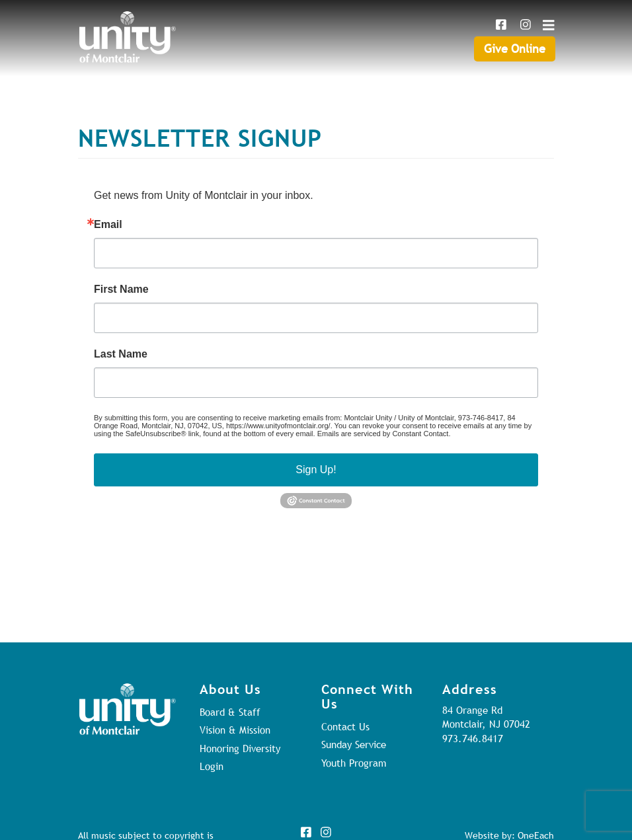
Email (108, 225)
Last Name (121, 354)
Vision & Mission (235, 730)
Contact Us (345, 726)
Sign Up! (316, 470)
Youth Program (354, 763)
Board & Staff (230, 712)
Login (212, 766)
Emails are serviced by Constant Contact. (384, 434)
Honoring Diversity (240, 748)
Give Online (515, 49)
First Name (121, 289)
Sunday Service (354, 744)
